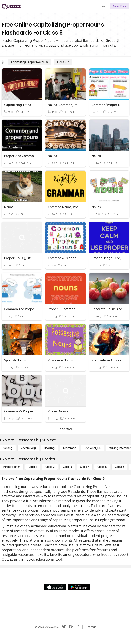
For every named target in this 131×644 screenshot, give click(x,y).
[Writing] (8, 448)
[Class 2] (50, 467)
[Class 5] (102, 467)
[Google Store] (79, 587)
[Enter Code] (120, 6)
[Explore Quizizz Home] (11, 6)
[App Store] (55, 587)
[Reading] (49, 448)
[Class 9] (63, 62)
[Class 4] (85, 467)
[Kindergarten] (12, 467)
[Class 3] (67, 467)
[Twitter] (64, 627)
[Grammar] (69, 448)
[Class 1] (33, 467)
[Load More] (65, 429)
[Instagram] (78, 627)
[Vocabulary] (28, 448)
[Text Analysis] (92, 448)
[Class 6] (119, 467)
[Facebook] (71, 627)
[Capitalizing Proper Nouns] (29, 62)
